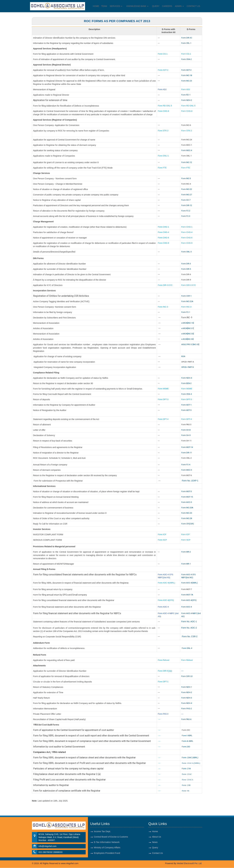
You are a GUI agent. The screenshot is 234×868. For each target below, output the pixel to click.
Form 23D (186, 747)
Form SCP (162, 540)
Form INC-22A (187, 301)
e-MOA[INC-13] (188, 323)
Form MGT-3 (187, 491)
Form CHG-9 (164, 243)
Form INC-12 (187, 162)
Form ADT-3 (186, 410)
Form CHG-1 (163, 227)
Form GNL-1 (164, 156)
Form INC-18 (187, 75)
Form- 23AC (187, 774)
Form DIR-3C (187, 38)
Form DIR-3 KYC (165, 285)
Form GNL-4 (187, 648)
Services (116, 6)
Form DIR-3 (186, 264)
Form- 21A (186, 769)
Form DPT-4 (163, 419)
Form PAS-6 (186, 719)
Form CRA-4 (186, 394)
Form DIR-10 (187, 676)
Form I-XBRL (187, 736)
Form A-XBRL (188, 741)
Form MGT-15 (187, 497)
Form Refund (164, 660)
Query (156, 6)
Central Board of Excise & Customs (111, 837)
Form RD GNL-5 (165, 106)
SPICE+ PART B (188, 367)
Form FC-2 (186, 211)
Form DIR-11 (187, 453)
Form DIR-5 (186, 269)
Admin (179, 6)
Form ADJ (162, 89)
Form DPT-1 (163, 682)
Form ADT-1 (186, 405)
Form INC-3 (186, 178)
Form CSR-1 (186, 296)
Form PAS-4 (163, 714)
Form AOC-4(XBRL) (167, 583)
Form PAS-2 (187, 709)
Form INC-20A (187, 508)
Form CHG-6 (163, 238)
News (155, 842)
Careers (167, 6)
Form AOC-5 (187, 502)
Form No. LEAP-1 (190, 481)
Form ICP (162, 534)
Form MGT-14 (187, 447)
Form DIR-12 (187, 205)
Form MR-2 (186, 552)
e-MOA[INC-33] (188, 334)
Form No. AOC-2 (189, 628)
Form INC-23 (187, 81)
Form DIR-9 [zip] (165, 671)
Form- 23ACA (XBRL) (191, 763)
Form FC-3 (186, 216)
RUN (183, 356)
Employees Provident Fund (107, 854)
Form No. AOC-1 (189, 621)
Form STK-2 (163, 131)
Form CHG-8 (163, 111)
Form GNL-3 (186, 252)
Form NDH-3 (187, 698)
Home (96, 6)
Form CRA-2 (186, 59)
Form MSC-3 (187, 470)
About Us (157, 837)
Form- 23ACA (187, 780)
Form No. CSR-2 (189, 636)
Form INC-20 (187, 513)
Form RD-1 (186, 95)
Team (104, 6)
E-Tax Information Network (107, 842)
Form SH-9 (186, 435)
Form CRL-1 (186, 43)
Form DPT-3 (163, 399)
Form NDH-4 (187, 378)
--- (182, 671)
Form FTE (162, 168)
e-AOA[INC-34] (187, 339)
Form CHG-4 (163, 232)
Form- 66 (185, 791)
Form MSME (163, 389)
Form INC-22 (187, 189)
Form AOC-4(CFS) (166, 600)
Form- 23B (186, 785)
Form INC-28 (187, 518)
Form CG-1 (163, 54)
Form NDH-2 (187, 100)
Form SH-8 (186, 430)
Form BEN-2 (186, 383)
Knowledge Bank (138, 6)
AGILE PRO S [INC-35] (190, 344)
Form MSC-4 (187, 150)
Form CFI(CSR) (188, 524)
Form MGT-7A (187, 595)
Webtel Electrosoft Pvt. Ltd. (189, 864)
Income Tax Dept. (102, 831)
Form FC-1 (186, 312)
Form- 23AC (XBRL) (190, 758)
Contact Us (194, 6)
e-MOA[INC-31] (188, 328)
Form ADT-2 (163, 70)
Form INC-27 (187, 195)
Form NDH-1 (187, 687)
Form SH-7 (186, 200)
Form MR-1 (186, 564)
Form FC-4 (186, 465)
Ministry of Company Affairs (107, 848)
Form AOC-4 (163, 607)
